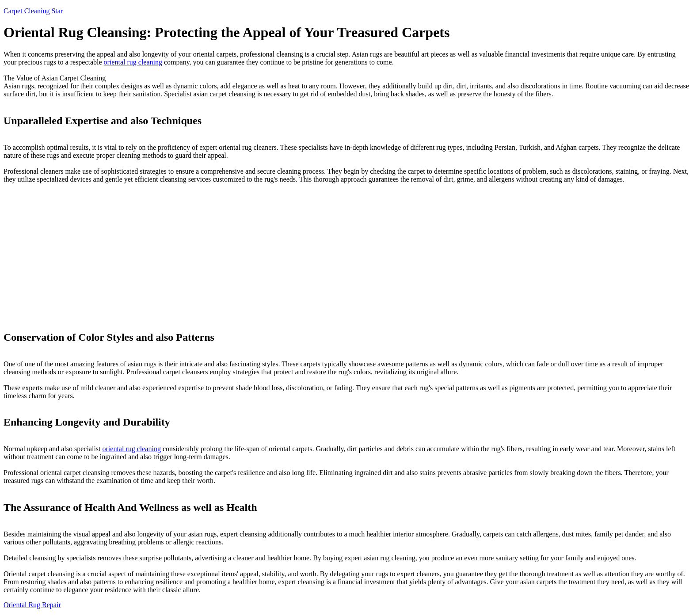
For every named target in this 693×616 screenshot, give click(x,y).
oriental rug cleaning (133, 62)
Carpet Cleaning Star (33, 11)
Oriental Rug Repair (32, 605)
